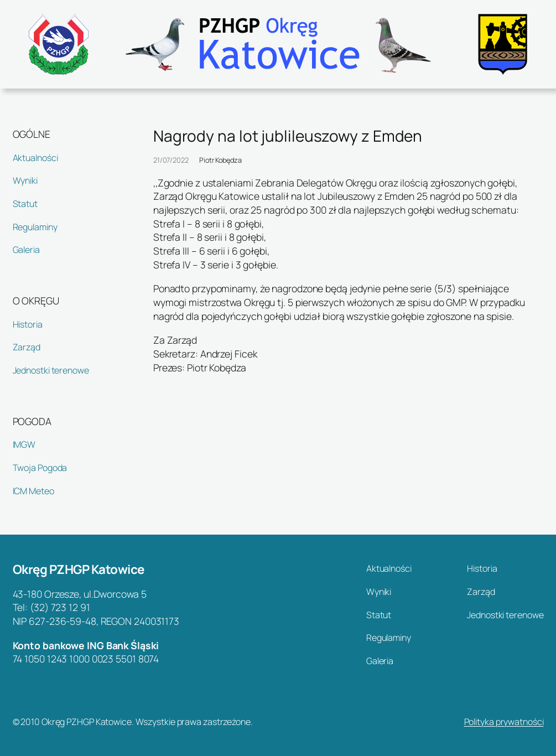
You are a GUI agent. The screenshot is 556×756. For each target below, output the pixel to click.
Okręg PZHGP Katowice (79, 569)
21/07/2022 (171, 160)
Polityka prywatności (504, 722)
